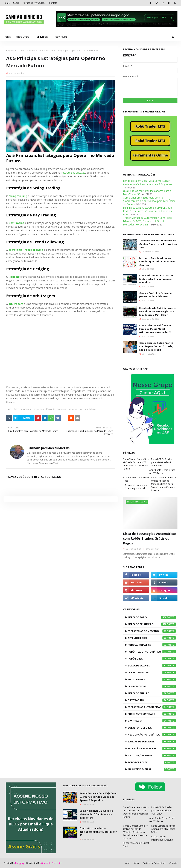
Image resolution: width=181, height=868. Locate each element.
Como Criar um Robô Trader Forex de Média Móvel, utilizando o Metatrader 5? (156, 329)
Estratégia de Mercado (44, 409)
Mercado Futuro (29, 51)
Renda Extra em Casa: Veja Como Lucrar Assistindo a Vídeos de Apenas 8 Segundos (148, 182)
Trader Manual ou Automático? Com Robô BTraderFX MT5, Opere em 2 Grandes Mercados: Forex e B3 (147, 221)
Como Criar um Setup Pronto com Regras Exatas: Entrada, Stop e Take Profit (156, 346)
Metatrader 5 (152, 679)
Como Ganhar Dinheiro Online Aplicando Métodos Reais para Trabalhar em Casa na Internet (164, 484)
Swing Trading (18, 196)
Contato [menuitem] (61, 37)
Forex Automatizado (152, 714)
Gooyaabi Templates (52, 863)
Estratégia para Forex (152, 748)
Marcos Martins (16, 73)
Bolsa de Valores (22, 409)
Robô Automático (152, 645)
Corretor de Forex (152, 728)
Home (7, 3)
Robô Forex (152, 659)
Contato (53, 3)
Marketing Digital (152, 769)
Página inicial (13, 51)
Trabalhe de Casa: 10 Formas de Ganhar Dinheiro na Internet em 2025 (158, 244)
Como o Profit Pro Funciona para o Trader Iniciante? (155, 295)
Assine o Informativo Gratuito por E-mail (136, 487)
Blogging (20, 863)
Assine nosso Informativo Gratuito (162, 838)
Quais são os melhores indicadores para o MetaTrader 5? (98, 832)
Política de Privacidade (34, 3)
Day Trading (17, 223)
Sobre (16, 3)
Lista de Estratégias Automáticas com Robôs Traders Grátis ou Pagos (150, 538)
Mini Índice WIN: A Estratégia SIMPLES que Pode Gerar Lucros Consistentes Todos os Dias (147, 211)
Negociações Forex (152, 755)
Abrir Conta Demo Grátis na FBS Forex (162, 471)
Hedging (14, 277)
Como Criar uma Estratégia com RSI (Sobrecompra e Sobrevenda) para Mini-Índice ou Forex (149, 201)
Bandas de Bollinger (152, 742)
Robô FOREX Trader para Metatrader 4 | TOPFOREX (162, 462)
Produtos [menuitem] (23, 37)
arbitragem (16, 304)
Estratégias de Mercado (152, 631)
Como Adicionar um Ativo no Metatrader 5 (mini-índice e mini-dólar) (156, 279)
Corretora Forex (152, 672)
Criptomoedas (152, 686)
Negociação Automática (152, 735)
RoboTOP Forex (152, 762)
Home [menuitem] (7, 37)
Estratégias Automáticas (152, 707)
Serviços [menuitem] (42, 37)
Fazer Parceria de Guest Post (136, 479)
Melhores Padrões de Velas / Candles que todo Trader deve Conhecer (157, 261)
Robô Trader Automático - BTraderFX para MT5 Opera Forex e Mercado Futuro (136, 464)
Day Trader (152, 721)
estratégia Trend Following (26, 250)
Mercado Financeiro (67, 409)
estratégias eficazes (74, 173)
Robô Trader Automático (152, 652)
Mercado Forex (152, 617)
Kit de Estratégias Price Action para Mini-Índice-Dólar (164, 829)
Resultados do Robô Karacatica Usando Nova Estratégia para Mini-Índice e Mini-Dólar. (158, 311)
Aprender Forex (152, 638)
